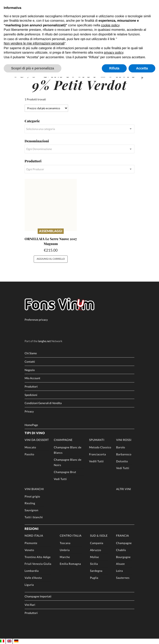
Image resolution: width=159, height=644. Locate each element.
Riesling (30, 503)
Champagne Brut (65, 472)
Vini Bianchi (34, 489)
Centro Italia (71, 536)
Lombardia (32, 571)
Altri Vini (124, 489)
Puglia (94, 578)
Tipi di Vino (35, 433)
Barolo (121, 447)
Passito (29, 454)
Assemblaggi (51, 231)
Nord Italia (34, 536)
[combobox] (79, 129)
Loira (119, 571)
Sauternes (123, 578)
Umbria (65, 550)
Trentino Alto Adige (38, 557)
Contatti (30, 362)
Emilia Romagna (70, 564)
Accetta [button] (142, 68)
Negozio (30, 370)
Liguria (29, 585)
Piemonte (31, 543)
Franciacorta (98, 454)
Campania (97, 543)
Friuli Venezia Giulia (38, 564)
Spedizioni (31, 395)
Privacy (29, 411)
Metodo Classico (100, 447)
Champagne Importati (38, 596)
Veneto (29, 550)
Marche (65, 557)
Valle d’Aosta (33, 578)
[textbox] (79, 129)
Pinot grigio (32, 496)
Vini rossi (124, 440)
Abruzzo (96, 550)
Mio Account (32, 378)
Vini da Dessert (37, 440)
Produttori (31, 387)
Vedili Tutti (96, 461)
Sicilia (94, 564)
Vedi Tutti (60, 479)
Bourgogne (123, 557)
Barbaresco (124, 454)
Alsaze (120, 564)
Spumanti (97, 440)
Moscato (30, 447)
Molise (94, 557)
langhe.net (45, 341)
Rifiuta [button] (114, 68)
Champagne (63, 440)
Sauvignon (31, 510)
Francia (123, 536)
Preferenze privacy (36, 320)
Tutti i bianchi (34, 517)
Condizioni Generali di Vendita (43, 403)
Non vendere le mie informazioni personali (34, 43)
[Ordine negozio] (46, 108)
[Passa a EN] (9, 641)
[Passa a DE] (16, 641)
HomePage (31, 425)
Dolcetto (122, 461)
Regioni (32, 529)
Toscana (65, 543)
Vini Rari (30, 605)
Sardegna (96, 571)
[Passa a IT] (2, 641)
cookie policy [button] (110, 25)
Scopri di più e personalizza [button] (33, 68)
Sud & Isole (99, 536)
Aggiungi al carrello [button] (51, 259)
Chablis (121, 550)
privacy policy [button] (114, 52)
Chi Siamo (31, 353)
